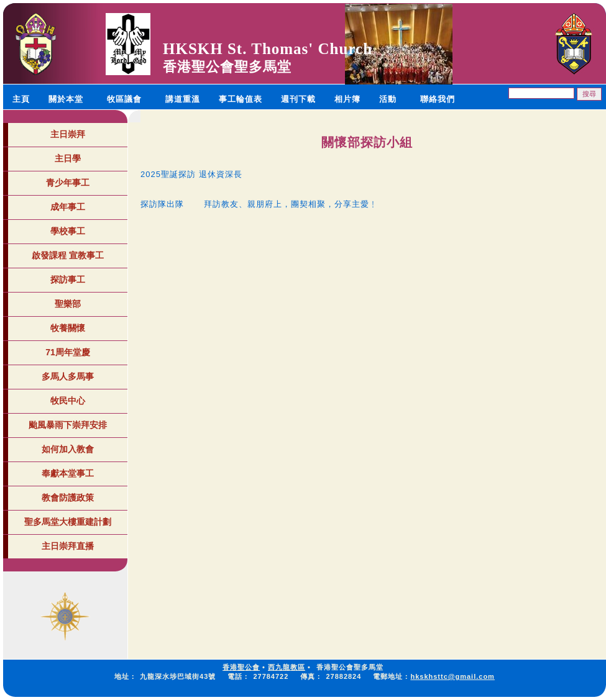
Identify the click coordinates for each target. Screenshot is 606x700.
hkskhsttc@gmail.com (452, 676)
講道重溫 (183, 99)
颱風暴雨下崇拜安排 (68, 425)
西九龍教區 (287, 667)
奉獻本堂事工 (68, 473)
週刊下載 (298, 99)
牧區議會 (124, 99)
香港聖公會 (241, 667)
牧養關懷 (68, 328)
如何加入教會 (68, 449)
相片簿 (347, 99)
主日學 (68, 158)
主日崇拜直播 (68, 546)
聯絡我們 (438, 99)
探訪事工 (68, 280)
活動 (388, 99)
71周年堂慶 (68, 352)
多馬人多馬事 (68, 376)
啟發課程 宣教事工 (68, 255)
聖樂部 (68, 304)
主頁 (21, 99)
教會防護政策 (68, 498)
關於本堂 (66, 99)
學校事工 (68, 231)
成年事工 (68, 207)
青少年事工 (68, 183)
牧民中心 (68, 401)
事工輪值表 (241, 99)
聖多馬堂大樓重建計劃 (68, 522)
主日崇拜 (68, 134)
